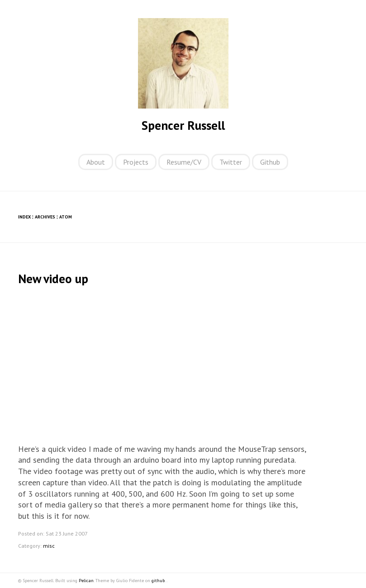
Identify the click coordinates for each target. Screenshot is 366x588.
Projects (136, 162)
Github (270, 162)
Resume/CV (184, 162)
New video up (53, 279)
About (96, 162)
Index (24, 217)
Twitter (231, 162)
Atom (66, 217)
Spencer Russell (183, 125)
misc (49, 546)
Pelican (86, 581)
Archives (45, 217)
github (158, 581)
